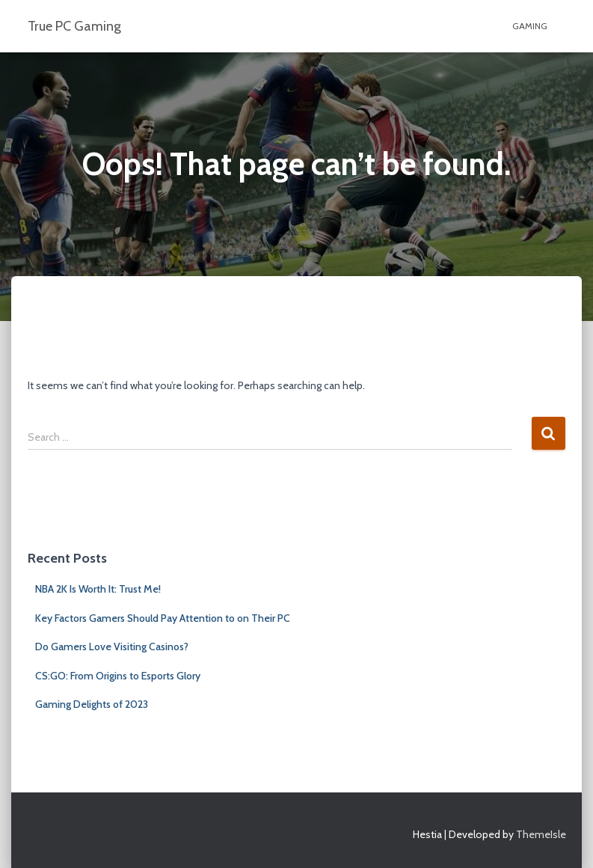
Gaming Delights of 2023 (92, 704)
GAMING (530, 26)
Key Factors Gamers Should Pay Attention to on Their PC (163, 618)
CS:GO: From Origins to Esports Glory (118, 676)
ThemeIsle (541, 834)
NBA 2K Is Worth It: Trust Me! (98, 589)
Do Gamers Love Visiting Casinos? (112, 647)
